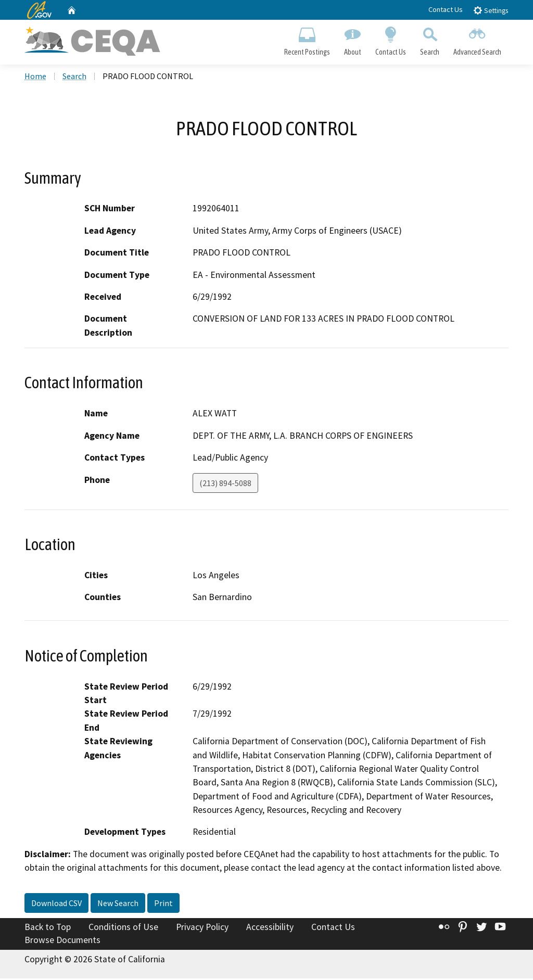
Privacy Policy (202, 928)
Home (35, 78)
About (352, 40)
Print (163, 905)
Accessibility (270, 928)
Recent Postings (307, 40)
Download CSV (56, 905)
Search (430, 40)
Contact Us (446, 9)
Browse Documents (62, 941)
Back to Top (48, 928)
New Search (118, 905)
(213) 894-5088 (225, 484)
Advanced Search (478, 40)
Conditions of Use (123, 928)
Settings (491, 10)
